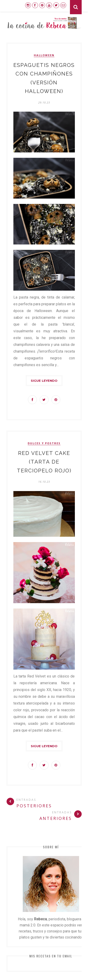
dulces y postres (44, 443)
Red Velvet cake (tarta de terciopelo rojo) (44, 462)
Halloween (44, 55)
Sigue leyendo (44, 381)
